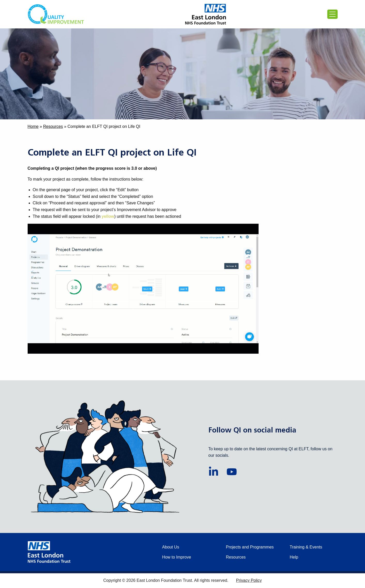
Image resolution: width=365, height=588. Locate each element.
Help (294, 557)
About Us (171, 547)
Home (33, 126)
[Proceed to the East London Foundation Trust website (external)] (206, 14)
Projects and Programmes (250, 547)
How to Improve (177, 557)
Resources (53, 126)
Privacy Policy (249, 580)
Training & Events (306, 547)
